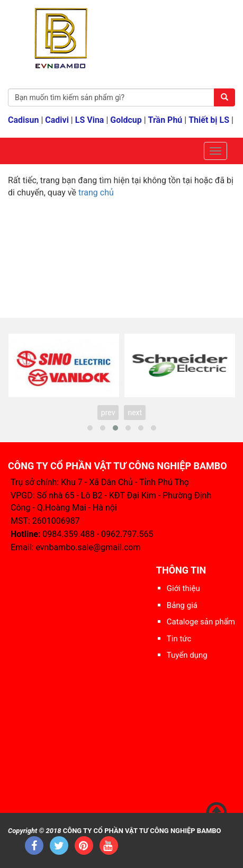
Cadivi (57, 120)
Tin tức (179, 639)
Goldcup (126, 120)
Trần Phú (165, 120)
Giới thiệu (183, 588)
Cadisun (23, 120)
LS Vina (90, 120)
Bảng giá (182, 605)
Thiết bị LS (209, 120)
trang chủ (96, 193)
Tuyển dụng (187, 655)
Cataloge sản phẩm (201, 622)
